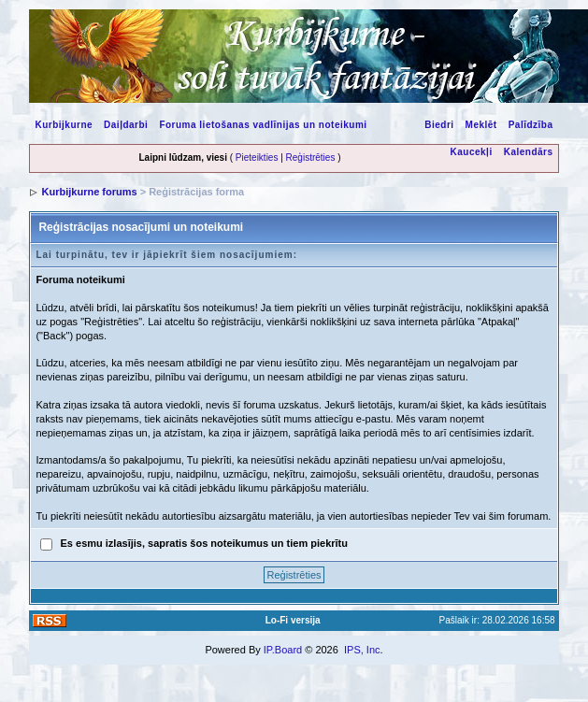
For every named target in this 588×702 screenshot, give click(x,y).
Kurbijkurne (64, 125)
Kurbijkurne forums (90, 192)
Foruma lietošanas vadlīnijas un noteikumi (263, 125)
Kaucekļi (472, 152)
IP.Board (283, 650)
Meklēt (481, 125)
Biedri (439, 125)
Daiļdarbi (126, 125)
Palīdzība (531, 125)
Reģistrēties (311, 158)
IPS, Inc (362, 650)
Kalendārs (529, 152)
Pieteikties (257, 158)
